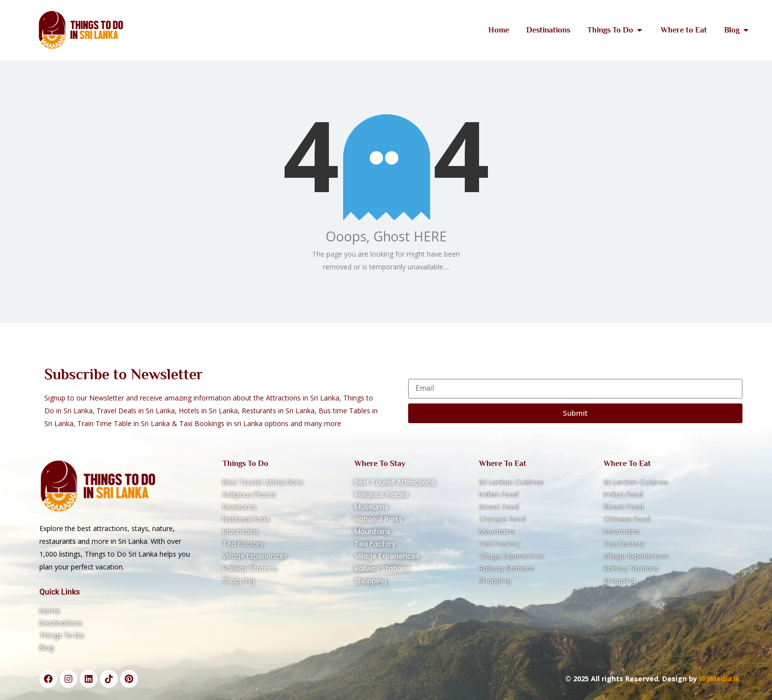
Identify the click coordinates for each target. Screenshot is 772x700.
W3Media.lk (719, 679)
